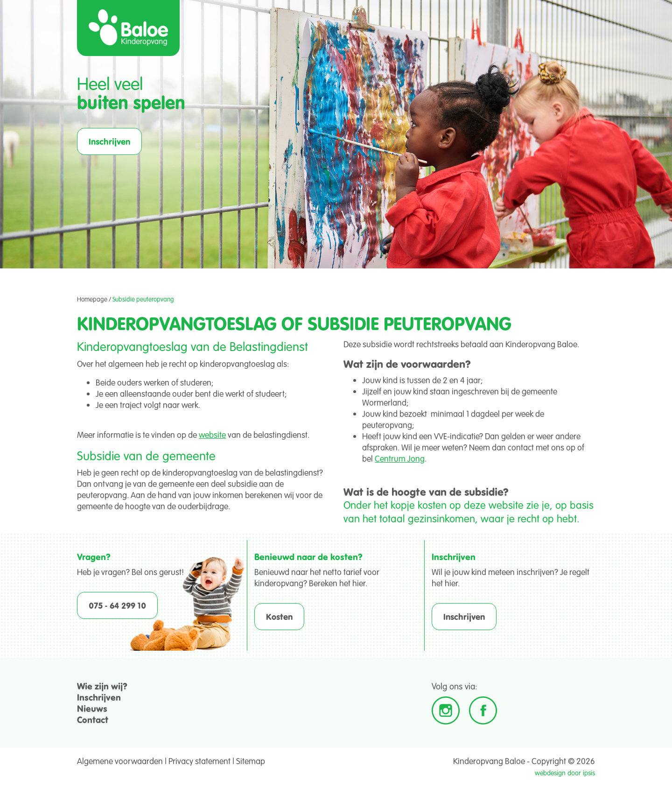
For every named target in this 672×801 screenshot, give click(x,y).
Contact (93, 720)
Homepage (92, 299)
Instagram (446, 710)
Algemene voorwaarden (120, 761)
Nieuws (92, 708)
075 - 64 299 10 (117, 605)
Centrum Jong (400, 458)
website (212, 435)
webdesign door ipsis (565, 773)
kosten (432, 505)
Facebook (483, 710)
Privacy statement (199, 761)
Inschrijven (109, 141)
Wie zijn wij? (102, 686)
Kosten (279, 617)
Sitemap (251, 761)
